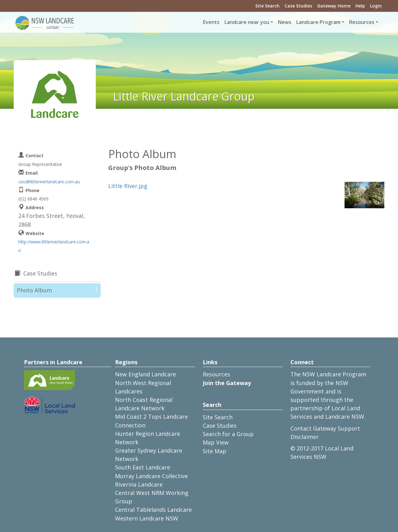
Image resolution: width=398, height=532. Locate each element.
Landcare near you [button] (247, 22)
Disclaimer (305, 437)
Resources (216, 374)
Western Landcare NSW (147, 518)
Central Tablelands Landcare (153, 510)
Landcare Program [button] (318, 22)
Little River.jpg (128, 186)
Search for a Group (228, 434)
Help (360, 6)
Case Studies (298, 6)
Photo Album (34, 290)
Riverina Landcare (139, 484)
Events (211, 22)
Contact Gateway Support (325, 428)
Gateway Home (334, 6)
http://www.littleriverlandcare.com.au (54, 246)
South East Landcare (143, 467)
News (285, 22)
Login (376, 6)
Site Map (215, 451)
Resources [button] (362, 22)
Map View (216, 442)
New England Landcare (146, 374)
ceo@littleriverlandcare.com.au (49, 182)
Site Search (267, 6)
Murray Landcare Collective (151, 476)
